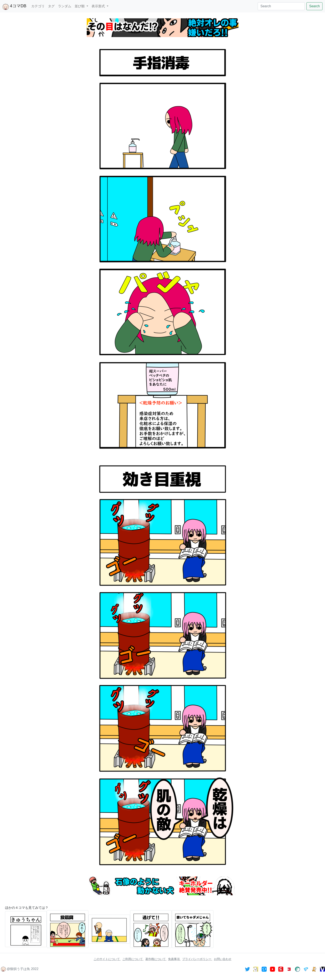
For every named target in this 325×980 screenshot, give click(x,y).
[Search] (281, 6)
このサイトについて (107, 959)
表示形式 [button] (99, 6)
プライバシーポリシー (197, 959)
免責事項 (174, 959)
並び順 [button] (80, 6)
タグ (51, 6)
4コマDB (14, 7)
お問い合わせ (223, 959)
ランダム (65, 6)
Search (314, 6)
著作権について (156, 959)
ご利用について (133, 959)
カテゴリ (38, 6)
